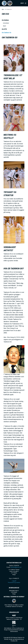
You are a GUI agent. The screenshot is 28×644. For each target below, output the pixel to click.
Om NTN (4, 29)
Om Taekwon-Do (6, 33)
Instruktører (6, 23)
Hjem (3, 9)
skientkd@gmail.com (16, 567)
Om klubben (5, 20)
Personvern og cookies (14, 583)
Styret (4, 26)
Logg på (14, 581)
